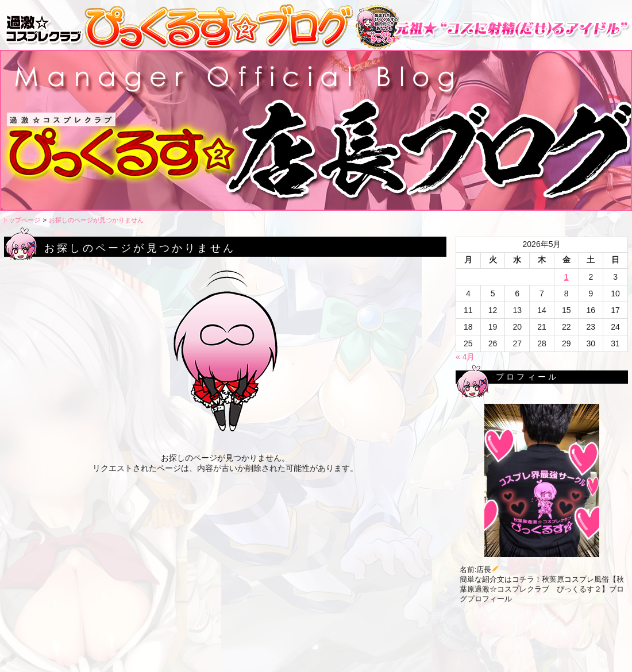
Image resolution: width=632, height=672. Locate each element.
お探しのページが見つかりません (96, 220)
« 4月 (465, 357)
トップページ (21, 220)
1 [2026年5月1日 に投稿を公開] (567, 277)
